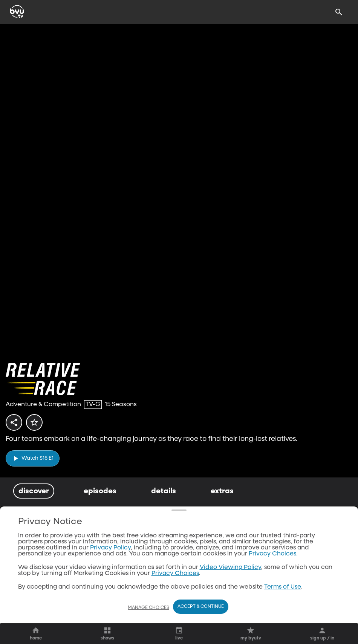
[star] (39, 425)
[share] (15, 425)
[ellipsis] (98, 578)
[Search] (339, 12)
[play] (33, 458)
